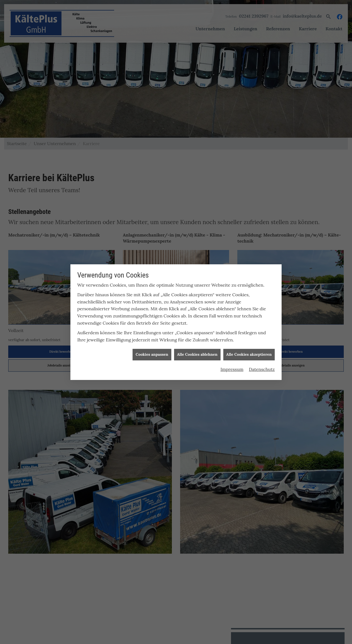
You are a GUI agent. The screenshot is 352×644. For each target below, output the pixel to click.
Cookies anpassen (152, 349)
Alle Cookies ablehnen (197, 349)
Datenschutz (262, 363)
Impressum (232, 363)
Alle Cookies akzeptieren (249, 349)
